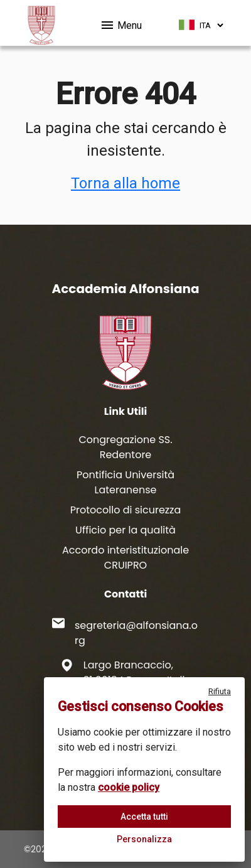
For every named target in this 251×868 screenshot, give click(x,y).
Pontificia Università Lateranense (125, 482)
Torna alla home (125, 183)
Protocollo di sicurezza (125, 510)
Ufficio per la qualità (125, 530)
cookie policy (129, 787)
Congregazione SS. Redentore (125, 447)
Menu (121, 23)
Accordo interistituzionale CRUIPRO (125, 558)
